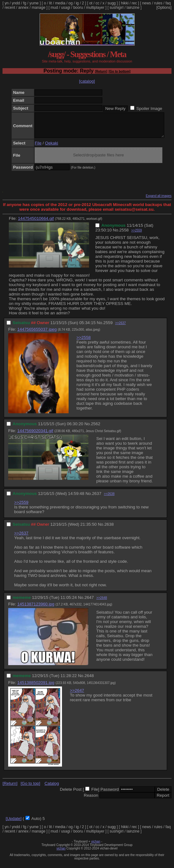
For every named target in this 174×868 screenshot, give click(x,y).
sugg (112, 3)
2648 (89, 680)
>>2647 (77, 695)
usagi (66, 8)
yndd (16, 3)
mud (54, 8)
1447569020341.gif (35, 435)
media (60, 3)
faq (168, 3)
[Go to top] (30, 788)
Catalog (52, 788)
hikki (125, 3)
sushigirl (116, 8)
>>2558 (84, 342)
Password (110, 794)
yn (7, 3)
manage (39, 8)
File (38, 148)
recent (10, 8)
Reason (91, 800)
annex (23, 8)
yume (34, 3)
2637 (97, 498)
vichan (96, 846)
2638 (109, 529)
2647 (89, 602)
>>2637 (121, 328)
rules (158, 3)
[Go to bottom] (119, 71)
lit (51, 3)
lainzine (133, 8)
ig (77, 3)
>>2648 (102, 602)
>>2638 (109, 499)
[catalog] (87, 81)
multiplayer (95, 8)
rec (135, 3)
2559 (108, 327)
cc (98, 3)
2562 (96, 429)
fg (25, 3)
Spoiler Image (149, 108)
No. (116, 235)
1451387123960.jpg (36, 609)
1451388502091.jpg (36, 687)
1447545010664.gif (36, 223)
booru (78, 8)
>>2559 (137, 235)
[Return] (101, 71)
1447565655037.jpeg (37, 334)
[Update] (14, 823)
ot (91, 3)
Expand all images (159, 201)
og (71, 3)
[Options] (164, 8)
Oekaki (51, 148)
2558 (124, 235)
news (147, 3)
